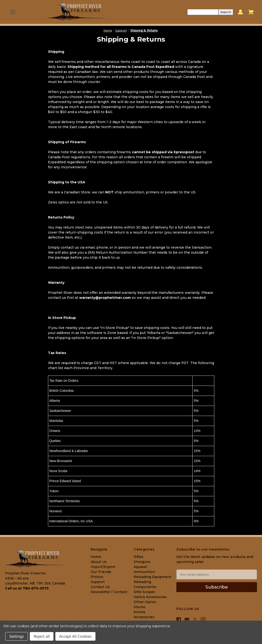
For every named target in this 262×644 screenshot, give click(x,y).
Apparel (140, 567)
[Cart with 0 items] (251, 12)
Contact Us (100, 587)
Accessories (144, 617)
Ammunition (144, 572)
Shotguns (142, 562)
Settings (17, 636)
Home (96, 557)
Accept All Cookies (75, 636)
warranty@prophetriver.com (105, 298)
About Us (99, 562)
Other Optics (145, 602)
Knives (139, 612)
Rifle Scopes (144, 592)
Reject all (42, 636)
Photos (97, 577)
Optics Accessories (150, 597)
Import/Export (103, 567)
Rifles (139, 557)
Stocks (139, 607)
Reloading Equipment (152, 577)
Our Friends (101, 572)
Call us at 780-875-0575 (27, 588)
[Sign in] (240, 12)
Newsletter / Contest (109, 592)
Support (98, 582)
